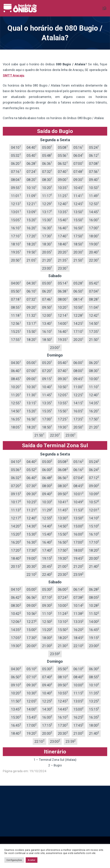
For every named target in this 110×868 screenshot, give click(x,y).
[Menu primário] (104, 8)
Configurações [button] (14, 860)
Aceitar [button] (31, 860)
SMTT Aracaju (13, 75)
